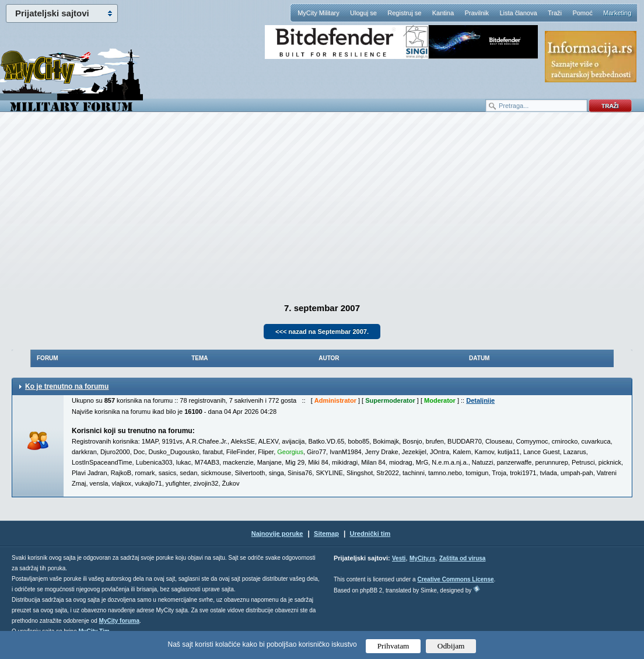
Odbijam (451, 646)
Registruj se (404, 13)
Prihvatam (393, 646)
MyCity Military (318, 13)
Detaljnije (480, 400)
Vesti (399, 558)
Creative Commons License (455, 579)
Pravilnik (477, 13)
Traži (555, 13)
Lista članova (518, 13)
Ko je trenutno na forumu (67, 386)
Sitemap (326, 534)
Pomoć (582, 13)
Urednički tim (370, 534)
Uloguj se (363, 13)
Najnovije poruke (277, 534)
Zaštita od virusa (462, 558)
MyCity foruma (119, 621)
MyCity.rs (422, 558)
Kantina (443, 13)
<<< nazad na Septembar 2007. (322, 332)
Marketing (617, 13)
